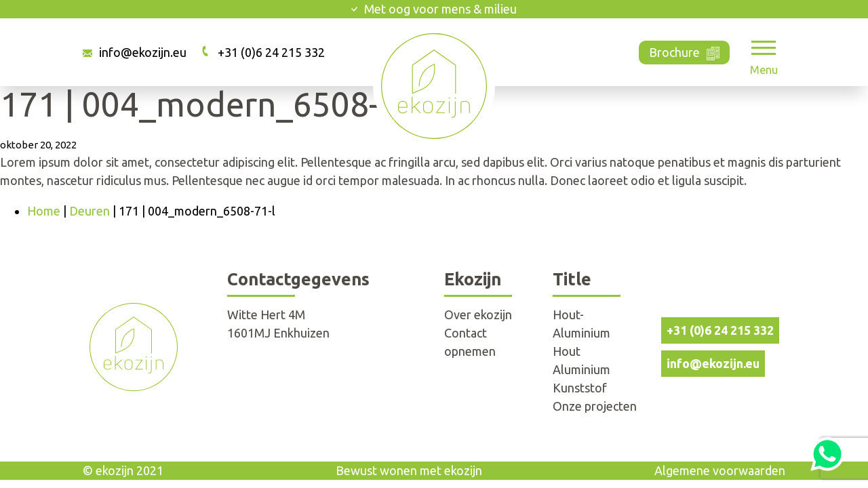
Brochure (685, 51)
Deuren (90, 211)
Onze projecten (595, 406)
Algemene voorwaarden (720, 470)
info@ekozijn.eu (143, 52)
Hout (567, 351)
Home (44, 211)
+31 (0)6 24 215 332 (271, 52)
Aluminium (581, 369)
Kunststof (580, 388)
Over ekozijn (478, 314)
